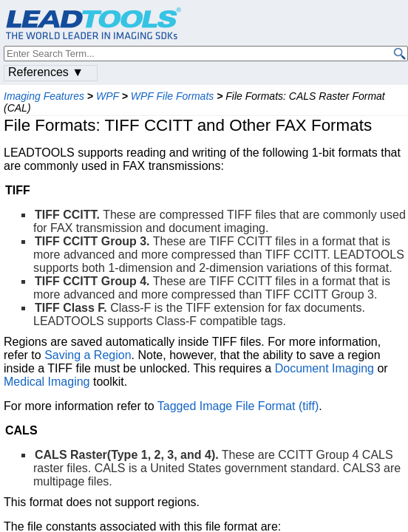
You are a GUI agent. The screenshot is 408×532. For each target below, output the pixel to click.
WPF (108, 96)
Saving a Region (88, 355)
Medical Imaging (47, 382)
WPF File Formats (173, 96)
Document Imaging (324, 368)
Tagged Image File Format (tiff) (238, 406)
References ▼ (46, 72)
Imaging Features (44, 96)
